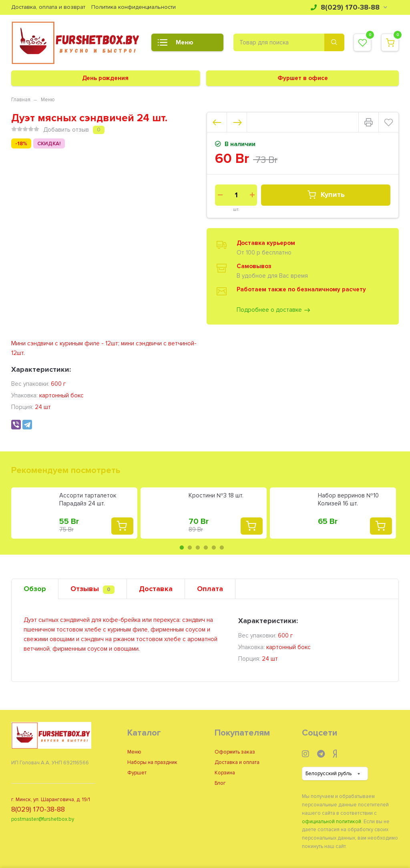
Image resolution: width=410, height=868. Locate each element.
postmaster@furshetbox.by (43, 819)
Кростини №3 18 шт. (216, 495)
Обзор (35, 589)
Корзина (225, 773)
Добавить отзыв (66, 130)
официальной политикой (332, 822)
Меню (175, 45)
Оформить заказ (235, 752)
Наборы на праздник (152, 762)
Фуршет (137, 773)
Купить (326, 195)
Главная (21, 100)
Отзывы (92, 589)
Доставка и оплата (237, 762)
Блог (220, 783)
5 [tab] (214, 547)
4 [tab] (206, 547)
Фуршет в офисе (303, 78)
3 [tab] (198, 547)
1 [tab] (182, 547)
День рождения (105, 78)
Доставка (156, 589)
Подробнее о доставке (274, 310)
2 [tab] (190, 547)
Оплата (210, 589)
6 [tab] (222, 547)
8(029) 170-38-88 (349, 7)
